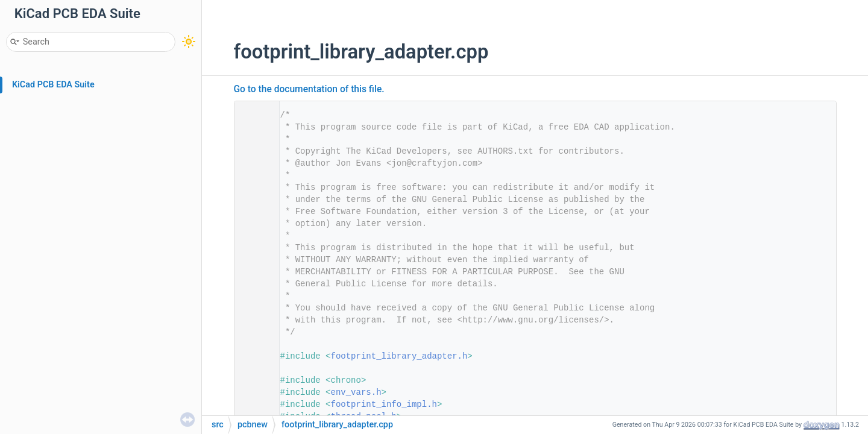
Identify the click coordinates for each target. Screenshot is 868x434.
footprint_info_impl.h (384, 404)
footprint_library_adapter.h (399, 356)
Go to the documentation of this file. (309, 89)
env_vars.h (356, 392)
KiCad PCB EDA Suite (53, 85)
